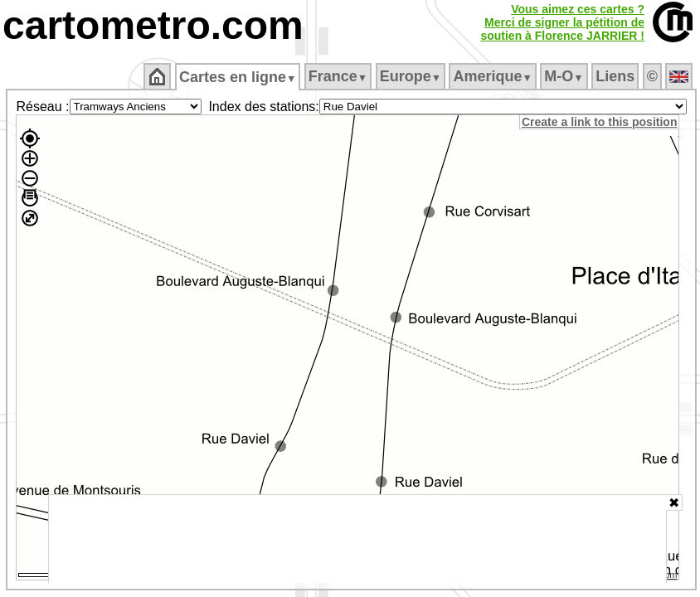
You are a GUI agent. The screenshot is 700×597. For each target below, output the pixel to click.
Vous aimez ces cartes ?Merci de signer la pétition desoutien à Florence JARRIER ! (562, 22)
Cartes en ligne (238, 77)
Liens (615, 76)
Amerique (492, 76)
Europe (411, 76)
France (338, 76)
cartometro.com (153, 25)
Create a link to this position (599, 122)
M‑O (564, 76)
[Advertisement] (357, 539)
